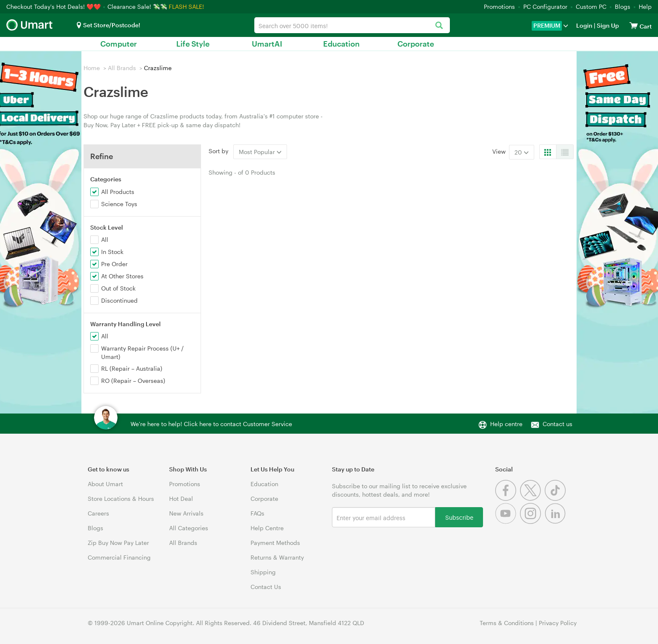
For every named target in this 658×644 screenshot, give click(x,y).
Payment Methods (275, 543)
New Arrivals (186, 513)
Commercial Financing (119, 557)
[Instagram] (532, 522)
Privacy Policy (558, 623)
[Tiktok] (556, 499)
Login (584, 25)
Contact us (557, 424)
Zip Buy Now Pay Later (118, 543)
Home (92, 68)
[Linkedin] (556, 522)
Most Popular (260, 152)
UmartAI (267, 44)
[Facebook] (508, 499)
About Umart (105, 484)
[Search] (439, 26)
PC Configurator (545, 7)
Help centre (506, 424)
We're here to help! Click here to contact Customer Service (211, 424)
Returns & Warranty (277, 557)
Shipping (263, 572)
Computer (119, 44)
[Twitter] (532, 499)
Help (645, 7)
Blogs (623, 7)
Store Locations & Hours (121, 499)
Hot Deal (181, 499)
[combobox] (352, 25)
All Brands (122, 68)
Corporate (416, 44)
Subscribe (459, 517)
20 (522, 152)
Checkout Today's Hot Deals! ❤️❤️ (54, 7)
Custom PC (591, 7)
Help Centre (267, 528)
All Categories (189, 528)
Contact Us (266, 587)
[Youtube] (508, 522)
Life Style (193, 44)
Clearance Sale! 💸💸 (137, 7)
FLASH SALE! (186, 7)
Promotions (499, 7)
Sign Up (607, 25)
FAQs (257, 513)
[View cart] (634, 25)
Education (341, 44)
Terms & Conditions (507, 623)
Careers (98, 513)
